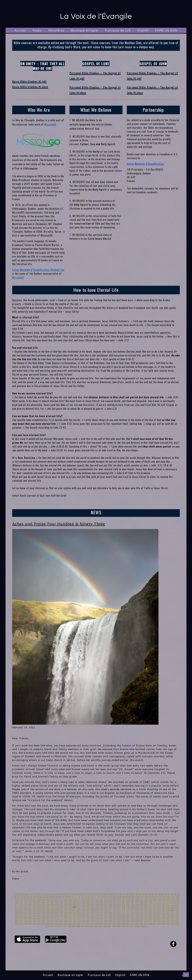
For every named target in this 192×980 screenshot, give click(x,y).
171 (155, 902)
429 (150, 921)
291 (30, 913)
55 (25, 897)
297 (57, 913)
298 (61, 913)
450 (79, 923)
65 (57, 897)
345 (106, 915)
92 (143, 897)
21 (83, 894)
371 (57, 918)
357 (159, 915)
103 (17, 899)
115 (70, 899)
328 (30, 915)
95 (152, 897)
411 (70, 921)
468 (159, 923)
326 (21, 915)
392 (150, 918)
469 (164, 923)
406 (48, 921)
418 (101, 921)
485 (101, 926)
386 (123, 918)
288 (17, 913)
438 (26, 923)
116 (74, 899)
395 (164, 918)
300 (70, 913)
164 (123, 902)
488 (114, 926)
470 (168, 923)
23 (89, 894)
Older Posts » (141, 926)
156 (88, 902)
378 (88, 918)
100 (169, 897)
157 (92, 902)
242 (141, 907)
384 (114, 918)
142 (26, 902)
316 (141, 913)
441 (39, 923)
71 (76, 897)
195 (97, 905)
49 (172, 894)
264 (74, 910)
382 (106, 918)
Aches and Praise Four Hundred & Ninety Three (59, 524)
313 (128, 913)
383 (110, 918)
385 (119, 918)
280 (146, 910)
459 (119, 923)
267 (88, 910)
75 (88, 897)
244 (150, 907)
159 (101, 902)
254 (30, 910)
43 (153, 894)
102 (178, 897)
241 (137, 907)
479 (74, 926)
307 (101, 913)
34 (124, 894)
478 (70, 926)
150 (61, 902)
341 (88, 915)
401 (26, 921)
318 (150, 913)
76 (92, 897)
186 (57, 905)
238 (123, 907)
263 (70, 910)
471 (172, 923)
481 (83, 926)
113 (61, 899)
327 (26, 915)
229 (83, 907)
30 (112, 894)
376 (79, 918)
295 (48, 913)
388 (132, 918)
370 (52, 918)
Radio (37, 30)
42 (150, 894)
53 (18, 897)
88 (130, 897)
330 (39, 915)
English (143, 30)
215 (21, 907)
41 (147, 894)
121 (97, 899)
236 (114, 907)
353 (141, 915)
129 (132, 899)
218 (34, 907)
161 (110, 902)
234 (106, 907)
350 (128, 915)
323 (172, 913)
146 (43, 902)
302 (79, 913)
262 (66, 910)
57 (31, 897)
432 (164, 921)
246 (159, 907)
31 (115, 894)
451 (83, 923)
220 (43, 907)
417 (97, 921)
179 (26, 905)
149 (57, 902)
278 (137, 910)
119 (88, 899)
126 (119, 899)
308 (106, 913)
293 (39, 913)
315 (137, 913)
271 (106, 910)
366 (34, 918)
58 (34, 897)
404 (39, 921)
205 (141, 905)
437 (21, 923)
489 (118, 926)
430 (155, 921)
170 (150, 902)
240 (132, 907)
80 (104, 897)
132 (146, 899)
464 (141, 923)
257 (43, 910)
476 (61, 926)
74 (85, 897)
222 (52, 907)
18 (73, 894)
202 (128, 905)
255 (34, 910)
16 (67, 894)
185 (52, 905)
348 (119, 915)
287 (177, 910)
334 (57, 915)
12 (54, 894)
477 (65, 926)
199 (114, 905)
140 (17, 902)
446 (61, 923)
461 (128, 923)
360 (172, 915)
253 (26, 910)
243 (146, 907)
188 (66, 905)
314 (132, 913)
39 (140, 894)
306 (97, 913)
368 (43, 918)
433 (168, 921)
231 (92, 907)
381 (101, 918)
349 (123, 915)
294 (43, 913)
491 (127, 926)
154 (79, 902)
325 (17, 915)
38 (137, 894)
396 (168, 918)
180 (30, 905)
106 (30, 899)
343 (97, 915)
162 (114, 902)
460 (123, 923)
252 (21, 910)
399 (17, 921)
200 (119, 905)
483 (92, 926)
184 (48, 905)
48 (169, 894)
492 (132, 926)
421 (114, 921)
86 (124, 897)
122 (101, 899)
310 (114, 913)
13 (57, 894)
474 (52, 926)
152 (70, 902)
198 (110, 905)
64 (53, 897)
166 (132, 902)
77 (95, 897)
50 (175, 894)
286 (172, 910)
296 (52, 913)
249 (172, 907)
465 (146, 923)
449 (74, 923)
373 (66, 918)
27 (102, 894)
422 (119, 921)
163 (119, 902)
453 (92, 923)
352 (137, 915)
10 (48, 894)
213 (177, 905)
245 (155, 907)
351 (132, 915)
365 (30, 918)
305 (92, 913)
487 (110, 926)
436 (17, 923)
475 (56, 926)
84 (117, 897)
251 (17, 910)
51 (178, 894)
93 (146, 897)
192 (83, 905)
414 (83, 921)
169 (146, 902)
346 (110, 915)
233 (101, 907)
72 (79, 897)
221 (48, 907)
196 (101, 905)
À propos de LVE (118, 30)
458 (114, 923)
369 (48, 918)
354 (146, 915)
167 (137, 902)
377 (83, 918)
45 (159, 894)
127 (123, 899)
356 (155, 915)
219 (39, 907)
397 (172, 918)
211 (168, 905)
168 (141, 902)
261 (61, 910)
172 (159, 902)
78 (98, 897)
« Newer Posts (21, 894)
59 (38, 897)
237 (119, 907)
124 (110, 899)
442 (43, 923)
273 (114, 910)
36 (131, 894)
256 (39, 910)
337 (70, 915)
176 (177, 902)
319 (155, 913)
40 (143, 894)
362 (17, 918)
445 (57, 923)
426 (137, 921)
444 (52, 923)
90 (136, 897)
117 (79, 899)
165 (128, 902)
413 (79, 921)
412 (74, 921)
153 (74, 902)
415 (88, 921)
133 (150, 899)
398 (177, 918)
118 (83, 899)
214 (17, 907)
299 (66, 913)
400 (21, 921)
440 (34, 923)
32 (118, 894)
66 (60, 897)
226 (70, 907)
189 (70, 905)
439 (30, 923)
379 (92, 918)
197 (106, 905)
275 (123, 910)
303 (83, 913)
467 (155, 923)
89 (133, 897)
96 (155, 897)
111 (52, 899)
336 (66, 915)
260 (57, 910)
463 (137, 923)
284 (164, 910)
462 (132, 923)
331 (43, 915)
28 (105, 894)
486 (105, 926)
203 (132, 905)
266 (83, 910)
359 (168, 915)
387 (128, 918)
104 (21, 899)
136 (164, 899)
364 (26, 918)
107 (34, 899)
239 (128, 907)
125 (114, 899)
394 (159, 918)
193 (88, 905)
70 (72, 897)
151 (66, 902)
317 (146, 913)
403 (34, 921)
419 (106, 921)
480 (78, 926)
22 (86, 894)
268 (92, 910)
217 (30, 907)
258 (48, 910)
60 (41, 897)
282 (155, 910)
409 (61, 921)
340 (83, 915)
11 (51, 894)
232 (97, 907)
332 (48, 915)
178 (21, 905)
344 (101, 915)
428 (146, 921)
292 (34, 913)
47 (166, 894)
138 (172, 899)
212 (172, 905)
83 (114, 897)
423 (123, 921)
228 (79, 907)
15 (64, 894)
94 (149, 897)
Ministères (56, 30)
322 (168, 913)
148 (52, 902)
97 (158, 897)
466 (150, 923)
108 (39, 899)
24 (92, 894)
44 (156, 894)
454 (97, 923)
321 (164, 913)
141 (21, 902)
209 (159, 905)
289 (21, 913)
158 (97, 902)
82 (111, 897)
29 (108, 894)
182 (39, 905)
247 (164, 907)
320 (159, 913)
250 (177, 907)
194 (92, 905)
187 (61, 905)
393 (155, 918)
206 (146, 905)
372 (61, 918)
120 (92, 899)
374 (70, 918)
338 (74, 915)
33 (121, 894)
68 (66, 897)
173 (164, 902)
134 (155, 899)
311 (119, 913)
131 (141, 899)
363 (21, 918)
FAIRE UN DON (166, 30)
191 (79, 905)
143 (30, 902)
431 (159, 921)
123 (106, 899)
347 (114, 915)
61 (44, 897)
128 (128, 899)
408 (57, 921)
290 (26, 913)
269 (97, 910)
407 (52, 921)
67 (63, 897)
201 (123, 905)
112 (57, 899)
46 (162, 894)
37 (134, 894)
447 (66, 923)
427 (141, 921)
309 (110, 913)
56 (28, 897)
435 (177, 921)
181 (34, 905)
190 (74, 905)
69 (69, 897)
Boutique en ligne (84, 30)
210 (164, 905)
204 (137, 905)
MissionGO (50, 124)
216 (26, 907)
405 (43, 921)
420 (110, 921)
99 (165, 897)
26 (99, 894)
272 (110, 910)
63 (50, 897)
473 (47, 926)
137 (168, 899)
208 (155, 905)
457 (110, 923)
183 (43, 905)
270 (101, 910)
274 (119, 910)
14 (61, 894)
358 (164, 915)
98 (162, 897)
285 (168, 910)
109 (43, 899)
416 (92, 921)
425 (132, 921)
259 (52, 910)
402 (30, 921)
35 (127, 894)
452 (88, 923)
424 (128, 921)
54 (22, 897)
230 (88, 907)
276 (128, 910)
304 (88, 913)
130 (137, 899)
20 (80, 894)
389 (137, 918)
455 (101, 923)
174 (168, 902)
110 (48, 899)
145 (39, 902)
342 (92, 915)
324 (177, 913)
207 (150, 905)
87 (127, 897)
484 (96, 926)
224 (61, 907)
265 (79, 910)
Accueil (20, 30)
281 (150, 910)
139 (177, 899)
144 (34, 902)
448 (70, 923)
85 (120, 897)
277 (132, 910)
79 (101, 897)
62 (47, 897)
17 (70, 894)
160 (106, 902)
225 (66, 907)
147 (48, 902)
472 (177, 923)
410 (66, 921)
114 (66, 899)
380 (97, 918)
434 (172, 921)
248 (168, 907)
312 (123, 913)
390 (141, 918)
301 (74, 913)
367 (39, 918)
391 (146, 918)
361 (177, 915)
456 (106, 923)
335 (61, 915)
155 (83, 902)
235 (110, 907)
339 (79, 915)
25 (96, 894)
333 (52, 915)
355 (150, 915)
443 (48, 923)
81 (108, 897)
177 (17, 905)
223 (57, 907)
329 (34, 915)
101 (173, 897)
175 (172, 902)
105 (26, 899)
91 (139, 897)
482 (87, 926)
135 (159, 899)
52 (15, 897)
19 (76, 894)
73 (82, 897)
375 (74, 918)
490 (123, 926)
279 (141, 910)
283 (159, 910)
